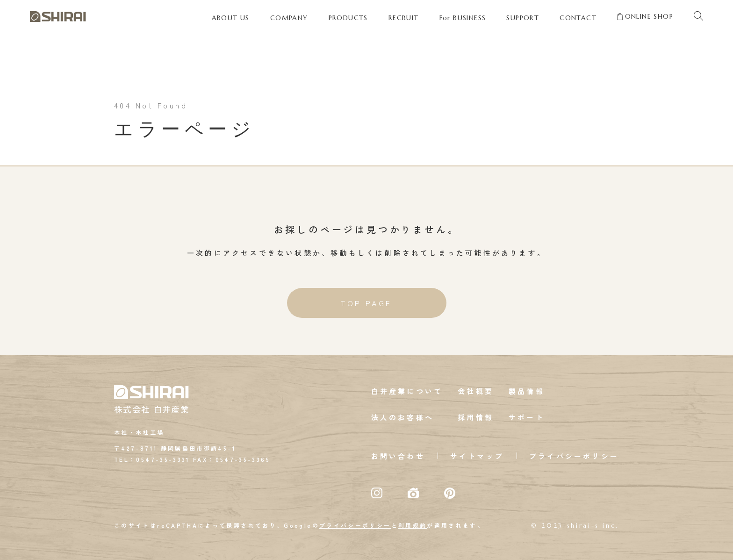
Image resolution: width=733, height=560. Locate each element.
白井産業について (407, 391)
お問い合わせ (398, 456)
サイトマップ (477, 456)
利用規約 (413, 525)
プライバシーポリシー (574, 456)
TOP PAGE (366, 303)
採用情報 (476, 417)
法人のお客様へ (402, 417)
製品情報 (527, 391)
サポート (527, 417)
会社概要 (476, 391)
